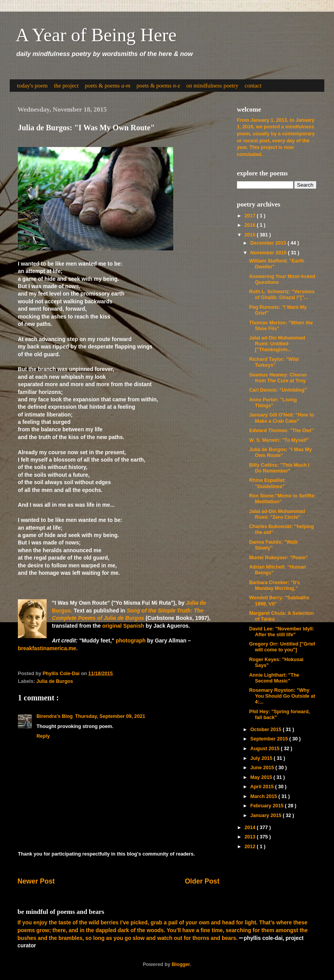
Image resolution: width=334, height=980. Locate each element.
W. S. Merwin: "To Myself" (279, 440)
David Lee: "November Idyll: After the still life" (282, 632)
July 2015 (262, 758)
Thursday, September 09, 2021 (110, 716)
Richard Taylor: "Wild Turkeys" (274, 362)
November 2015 (269, 253)
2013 (250, 837)
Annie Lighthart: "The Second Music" (274, 678)
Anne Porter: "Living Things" (273, 403)
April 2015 (263, 787)
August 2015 (266, 749)
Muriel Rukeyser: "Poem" (278, 558)
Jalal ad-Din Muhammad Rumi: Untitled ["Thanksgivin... (277, 344)
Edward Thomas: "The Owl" (281, 430)
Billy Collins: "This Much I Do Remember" (279, 468)
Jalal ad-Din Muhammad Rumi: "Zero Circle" (277, 514)
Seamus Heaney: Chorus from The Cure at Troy (278, 378)
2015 (250, 235)
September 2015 (270, 739)
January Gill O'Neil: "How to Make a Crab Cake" (281, 418)
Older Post (202, 881)
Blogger (181, 964)
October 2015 (267, 730)
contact (253, 86)
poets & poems (107, 86)
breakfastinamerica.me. (48, 648)
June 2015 (263, 768)
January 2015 (267, 815)
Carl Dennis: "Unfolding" (278, 390)
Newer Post (36, 881)
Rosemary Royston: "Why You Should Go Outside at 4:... (282, 696)
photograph (131, 640)
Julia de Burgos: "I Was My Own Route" (280, 452)
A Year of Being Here (96, 35)
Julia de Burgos (55, 681)
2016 (250, 225)
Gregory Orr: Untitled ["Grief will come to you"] (282, 647)
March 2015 (264, 796)
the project (66, 86)
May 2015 (262, 777)
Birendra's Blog (55, 716)
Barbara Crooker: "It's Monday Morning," (274, 585)
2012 (250, 847)
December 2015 (269, 243)
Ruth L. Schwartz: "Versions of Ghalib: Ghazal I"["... (282, 295)
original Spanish (123, 626)
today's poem (32, 86)
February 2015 (268, 806)
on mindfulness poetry (212, 86)
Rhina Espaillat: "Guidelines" (267, 483)
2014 (250, 828)
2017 (250, 216)
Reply (43, 736)
